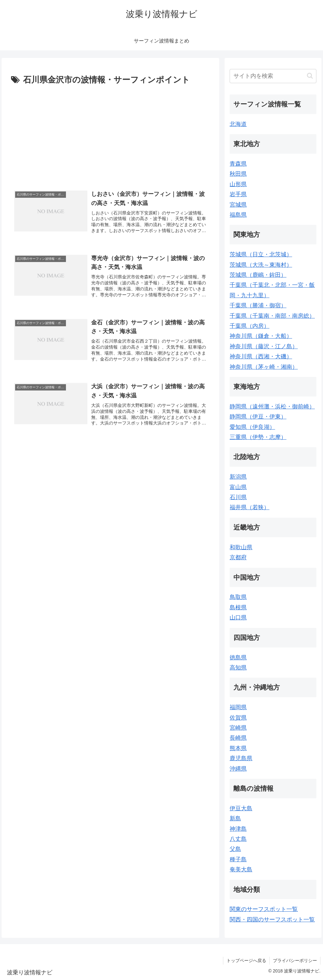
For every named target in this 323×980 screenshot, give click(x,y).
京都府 (238, 557)
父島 (235, 849)
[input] (273, 76)
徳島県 (238, 658)
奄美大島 (241, 869)
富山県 (238, 487)
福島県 (238, 215)
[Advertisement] (110, 134)
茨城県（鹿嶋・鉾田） (258, 275)
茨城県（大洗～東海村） (261, 265)
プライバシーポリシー (295, 960)
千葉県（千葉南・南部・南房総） (272, 316)
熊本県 (238, 748)
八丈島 (238, 839)
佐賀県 (238, 718)
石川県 (238, 497)
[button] (310, 76)
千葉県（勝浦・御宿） (258, 305)
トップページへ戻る (246, 960)
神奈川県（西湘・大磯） (261, 356)
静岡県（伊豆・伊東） (258, 417)
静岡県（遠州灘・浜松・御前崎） (272, 407)
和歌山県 (241, 547)
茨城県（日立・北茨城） (261, 254)
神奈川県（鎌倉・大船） (261, 336)
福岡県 (238, 707)
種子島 (238, 859)
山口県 (238, 618)
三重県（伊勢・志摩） (258, 437)
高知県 (238, 668)
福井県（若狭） (250, 507)
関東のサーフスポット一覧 (264, 909)
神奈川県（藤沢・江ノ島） (264, 346)
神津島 (238, 829)
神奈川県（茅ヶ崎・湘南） (264, 367)
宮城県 (238, 205)
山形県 (238, 184)
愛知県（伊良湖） (252, 427)
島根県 (238, 607)
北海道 (238, 124)
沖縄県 (238, 769)
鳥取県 (238, 597)
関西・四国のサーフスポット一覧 (272, 920)
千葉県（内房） (250, 326)
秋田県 (238, 174)
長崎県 (238, 738)
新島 (235, 818)
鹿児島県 (241, 758)
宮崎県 (238, 728)
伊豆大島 (241, 808)
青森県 (238, 164)
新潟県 (238, 477)
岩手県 (238, 194)
